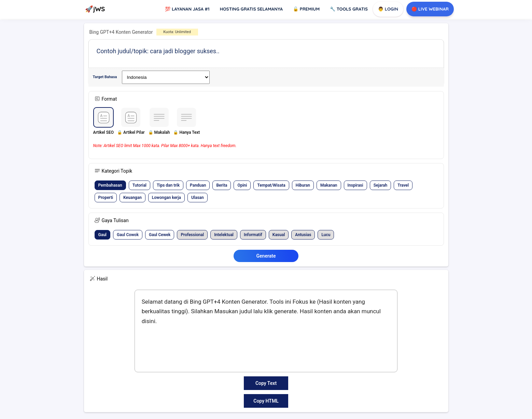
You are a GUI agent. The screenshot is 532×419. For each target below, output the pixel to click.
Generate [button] (266, 256)
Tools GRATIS (349, 9)
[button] (103, 124)
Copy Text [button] (266, 383)
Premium (306, 9)
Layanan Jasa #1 (187, 9)
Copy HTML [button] (266, 401)
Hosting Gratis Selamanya (251, 9)
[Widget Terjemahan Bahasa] (166, 77)
